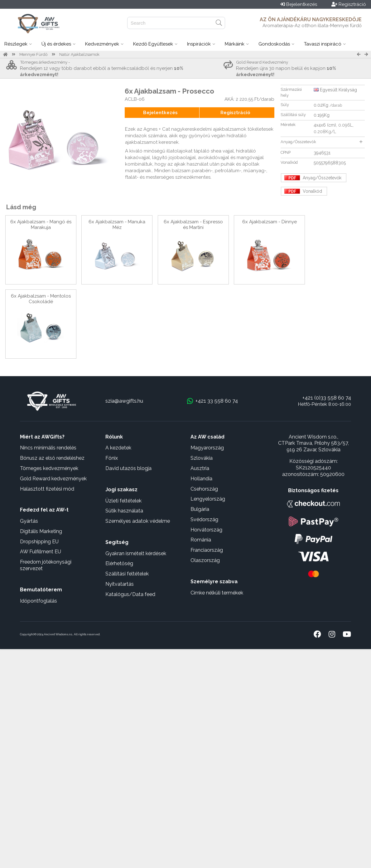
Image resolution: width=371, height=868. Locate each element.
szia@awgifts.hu (124, 401)
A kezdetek (118, 448)
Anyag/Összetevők (321, 142)
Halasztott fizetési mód (47, 489)
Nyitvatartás (120, 584)
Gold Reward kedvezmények (53, 479)
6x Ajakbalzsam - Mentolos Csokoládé (41, 299)
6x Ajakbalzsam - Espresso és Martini (193, 225)
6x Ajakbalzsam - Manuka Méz (117, 225)
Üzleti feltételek (123, 501)
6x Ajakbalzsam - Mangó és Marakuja (41, 225)
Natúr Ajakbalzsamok (79, 54)
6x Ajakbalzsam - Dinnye (270, 222)
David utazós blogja (128, 468)
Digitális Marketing (41, 531)
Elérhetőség (119, 563)
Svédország (204, 519)
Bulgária (200, 509)
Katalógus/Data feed (130, 594)
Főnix (112, 458)
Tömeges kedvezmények (49, 468)
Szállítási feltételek (127, 574)
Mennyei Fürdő (34, 54)
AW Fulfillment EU (41, 552)
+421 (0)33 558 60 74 (327, 398)
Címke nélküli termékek (217, 593)
